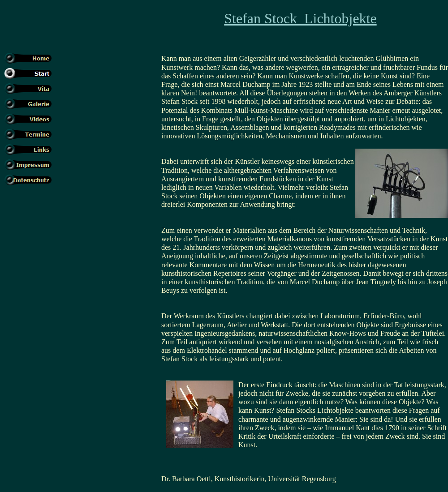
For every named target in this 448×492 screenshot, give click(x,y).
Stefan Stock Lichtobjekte (300, 18)
